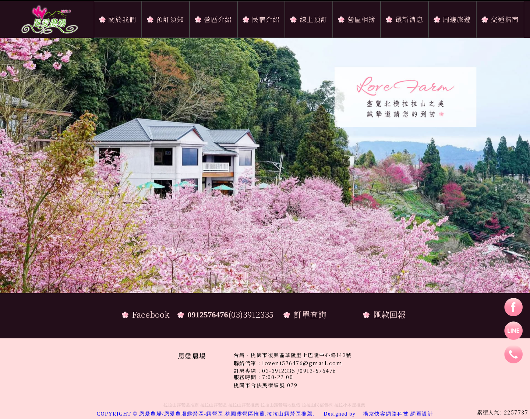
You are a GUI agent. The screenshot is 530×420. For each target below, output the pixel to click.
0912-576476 (318, 371)
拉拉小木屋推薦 (350, 405)
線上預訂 (314, 19)
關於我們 (122, 19)
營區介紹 (218, 19)
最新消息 (409, 19)
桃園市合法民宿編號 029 (266, 385)
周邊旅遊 (457, 19)
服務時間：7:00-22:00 (264, 377)
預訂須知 (170, 19)
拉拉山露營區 (213, 405)
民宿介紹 (266, 19)
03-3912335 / (281, 371)
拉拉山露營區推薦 (181, 405)
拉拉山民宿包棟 (317, 405)
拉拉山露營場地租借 (280, 405)
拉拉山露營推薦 (244, 405)
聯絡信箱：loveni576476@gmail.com (288, 363)
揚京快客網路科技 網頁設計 (398, 414)
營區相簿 (361, 19)
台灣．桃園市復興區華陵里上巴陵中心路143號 (293, 355)
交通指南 (505, 19)
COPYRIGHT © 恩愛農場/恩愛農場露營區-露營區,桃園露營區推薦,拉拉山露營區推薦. (230, 414)
